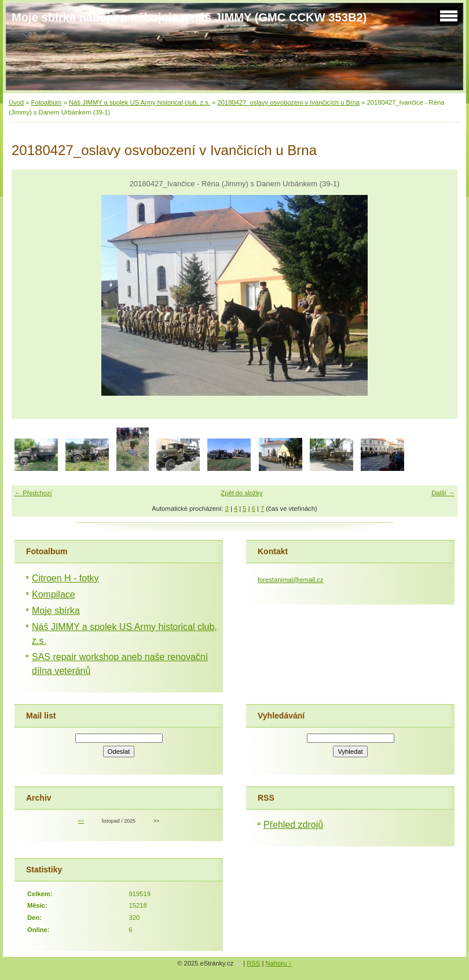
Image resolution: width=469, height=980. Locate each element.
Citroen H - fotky (65, 578)
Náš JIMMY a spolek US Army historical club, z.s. (140, 102)
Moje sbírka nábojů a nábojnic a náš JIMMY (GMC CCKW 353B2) (189, 17)
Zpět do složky (241, 493)
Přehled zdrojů (293, 825)
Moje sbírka (56, 611)
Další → (443, 493)
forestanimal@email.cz (290, 580)
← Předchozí (33, 493)
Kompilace (54, 594)
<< (81, 821)
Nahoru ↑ (278, 963)
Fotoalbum (47, 102)
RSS (253, 963)
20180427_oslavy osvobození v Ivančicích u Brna (288, 102)
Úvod (16, 102)
